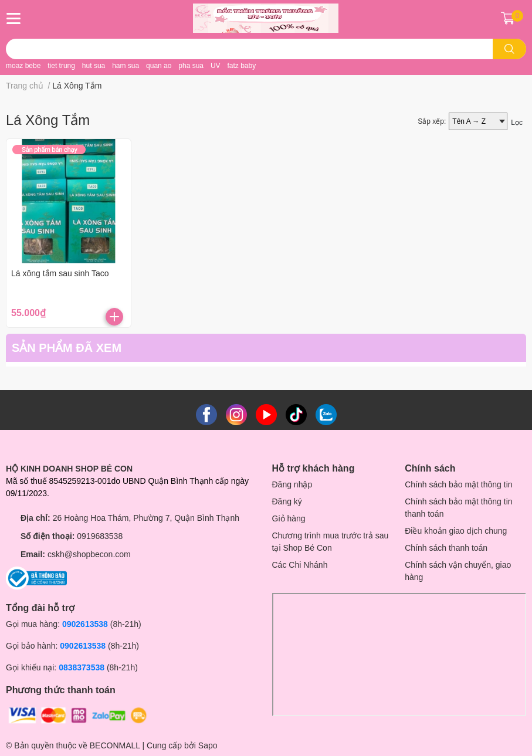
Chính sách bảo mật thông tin (458, 484)
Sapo (208, 745)
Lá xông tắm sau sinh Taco (60, 273)
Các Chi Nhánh (300, 565)
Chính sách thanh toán (446, 548)
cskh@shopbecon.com (89, 554)
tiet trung (61, 66)
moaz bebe (23, 66)
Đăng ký (287, 501)
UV (216, 66)
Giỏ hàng (289, 518)
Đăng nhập (292, 484)
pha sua (191, 66)
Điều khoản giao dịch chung (456, 531)
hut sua (94, 66)
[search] (509, 49)
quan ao (159, 66)
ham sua (126, 66)
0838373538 (82, 667)
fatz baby (241, 66)
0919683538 (100, 536)
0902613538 (85, 624)
